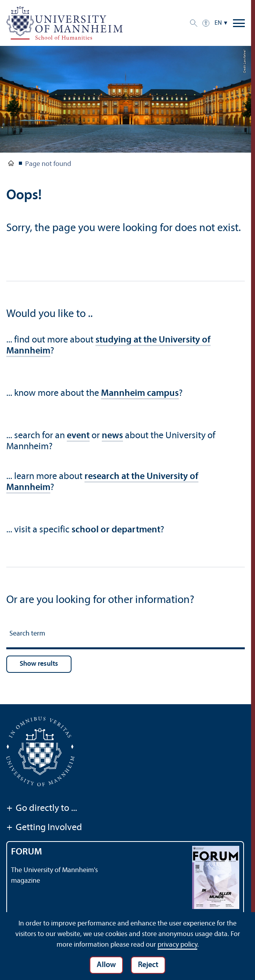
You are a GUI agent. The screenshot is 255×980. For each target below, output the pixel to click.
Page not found (48, 164)
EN (218, 23)
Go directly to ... (42, 809)
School (11, 165)
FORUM (27, 852)
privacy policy (177, 945)
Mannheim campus (140, 393)
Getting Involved (44, 828)
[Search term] (126, 635)
